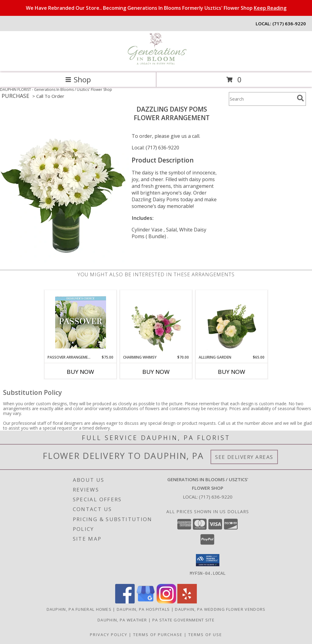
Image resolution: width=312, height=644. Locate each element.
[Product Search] (262, 99)
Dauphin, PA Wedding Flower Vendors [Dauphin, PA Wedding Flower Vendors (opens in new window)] (220, 609)
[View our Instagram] (166, 602)
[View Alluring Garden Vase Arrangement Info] (232, 322)
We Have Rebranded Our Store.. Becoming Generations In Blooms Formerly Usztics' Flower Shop (156, 8)
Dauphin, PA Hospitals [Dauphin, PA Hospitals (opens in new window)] (143, 609)
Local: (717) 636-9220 (155, 148)
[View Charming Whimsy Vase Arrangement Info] (156, 322)
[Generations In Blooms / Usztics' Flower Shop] (156, 64)
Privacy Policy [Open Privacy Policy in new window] (109, 635)
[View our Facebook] (125, 602)
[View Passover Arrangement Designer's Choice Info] (81, 322)
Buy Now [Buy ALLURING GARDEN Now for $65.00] (232, 372)
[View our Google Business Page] (146, 602)
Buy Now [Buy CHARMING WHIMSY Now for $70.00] (156, 372)
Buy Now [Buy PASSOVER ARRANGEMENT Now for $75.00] (80, 372)
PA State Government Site (183, 620)
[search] (300, 98)
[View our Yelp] (187, 602)
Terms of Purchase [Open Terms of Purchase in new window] (158, 635)
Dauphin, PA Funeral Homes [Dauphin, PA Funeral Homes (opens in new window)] (79, 609)
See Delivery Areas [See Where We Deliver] (244, 457)
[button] (208, 560)
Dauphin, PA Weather (122, 620)
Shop (78, 79)
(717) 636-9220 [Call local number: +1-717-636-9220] (289, 23)
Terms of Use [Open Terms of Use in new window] (205, 635)
